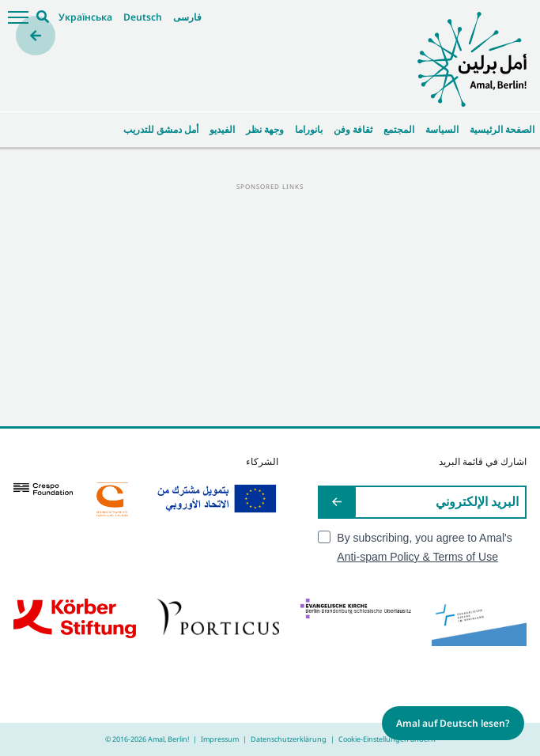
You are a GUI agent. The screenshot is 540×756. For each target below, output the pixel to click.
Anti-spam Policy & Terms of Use (417, 557)
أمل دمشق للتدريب (161, 129)
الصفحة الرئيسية (502, 129)
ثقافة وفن (353, 129)
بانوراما (309, 129)
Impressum (220, 739)
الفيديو (222, 129)
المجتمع (399, 129)
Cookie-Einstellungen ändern (387, 739)
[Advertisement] (270, 304)
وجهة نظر (265, 129)
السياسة (442, 129)
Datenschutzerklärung (289, 739)
